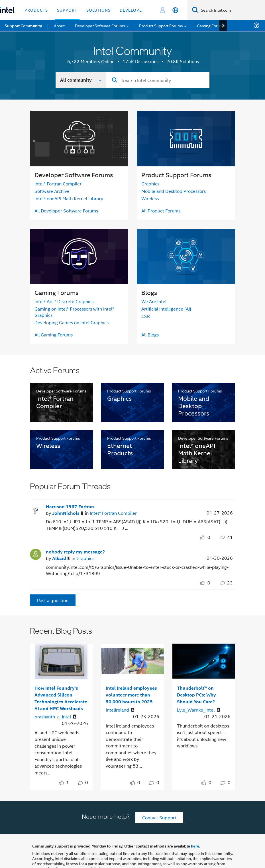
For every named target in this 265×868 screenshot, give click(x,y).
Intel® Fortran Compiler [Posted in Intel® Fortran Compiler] (113, 513)
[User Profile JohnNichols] (36, 508)
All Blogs (150, 335)
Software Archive (52, 191)
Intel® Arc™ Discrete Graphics (64, 301)
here (195, 846)
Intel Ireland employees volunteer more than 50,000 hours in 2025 (131, 695)
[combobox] (158, 80)
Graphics (150, 184)
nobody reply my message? (75, 552)
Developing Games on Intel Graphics (72, 322)
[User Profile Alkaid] (36, 554)
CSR (146, 316)
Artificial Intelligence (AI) (166, 309)
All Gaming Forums (54, 335)
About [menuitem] (59, 25)
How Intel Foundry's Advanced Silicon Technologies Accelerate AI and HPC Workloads (61, 698)
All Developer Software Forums (66, 211)
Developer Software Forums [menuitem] (100, 25)
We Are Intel (154, 301)
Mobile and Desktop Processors (174, 191)
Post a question (53, 600)
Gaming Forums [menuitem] (211, 25)
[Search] (195, 10)
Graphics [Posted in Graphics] (85, 558)
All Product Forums (161, 211)
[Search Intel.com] (232, 10)
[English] (175, 10)
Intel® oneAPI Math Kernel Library (69, 198)
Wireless (150, 198)
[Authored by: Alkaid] (61, 558)
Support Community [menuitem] (23, 26)
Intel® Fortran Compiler (58, 184)
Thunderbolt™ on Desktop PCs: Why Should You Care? (196, 695)
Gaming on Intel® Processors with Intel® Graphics (74, 312)
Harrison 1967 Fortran (70, 507)
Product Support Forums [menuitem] (161, 25)
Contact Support (159, 818)
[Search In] (81, 80)
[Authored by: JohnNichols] (68, 513)
